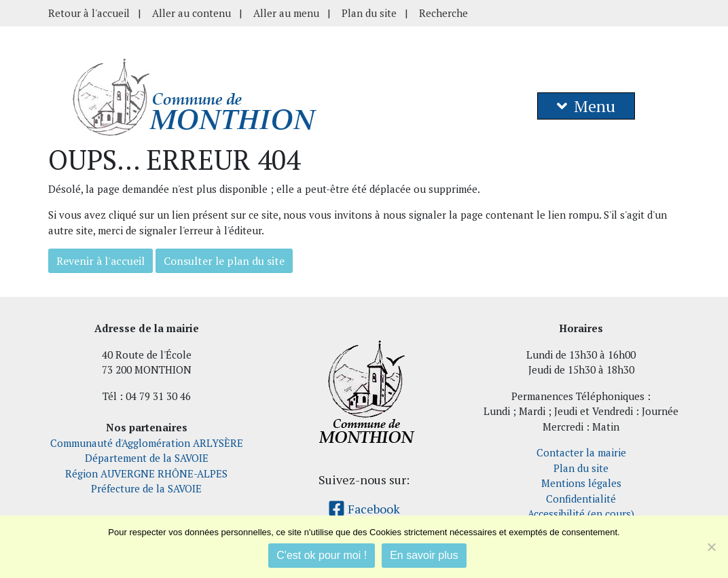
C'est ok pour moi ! (322, 555)
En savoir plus (424, 555)
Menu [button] (586, 106)
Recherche (443, 13)
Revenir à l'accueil (101, 261)
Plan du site (369, 13)
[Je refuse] (711, 547)
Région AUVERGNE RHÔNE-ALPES (146, 473)
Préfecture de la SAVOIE (146, 488)
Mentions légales (581, 483)
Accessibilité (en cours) (581, 513)
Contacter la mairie (581, 452)
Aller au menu (286, 13)
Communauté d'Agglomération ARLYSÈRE (147, 443)
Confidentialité (581, 499)
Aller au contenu (192, 13)
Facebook (364, 509)
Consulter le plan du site (224, 261)
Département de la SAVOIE (147, 458)
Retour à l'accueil (89, 13)
